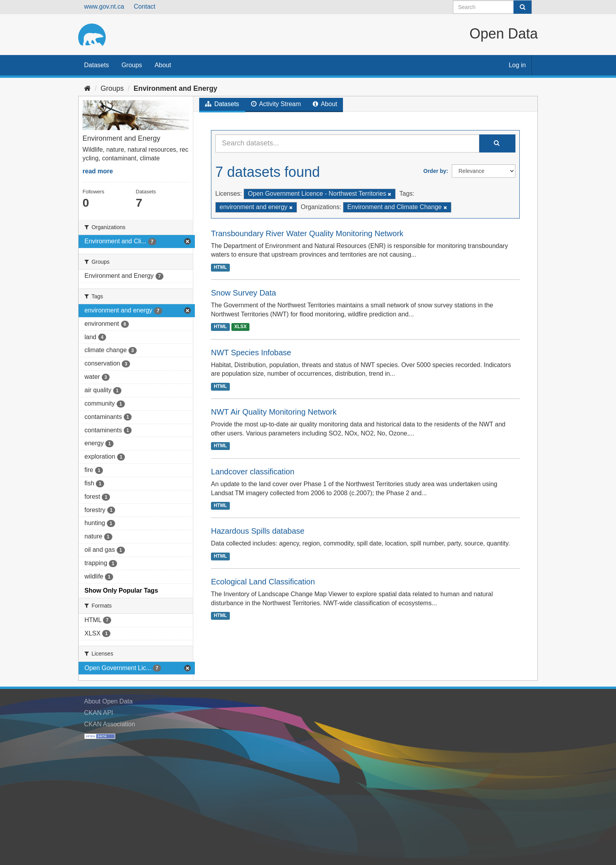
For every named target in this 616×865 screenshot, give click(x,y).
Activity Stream (276, 104)
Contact (144, 6)
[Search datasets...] (347, 143)
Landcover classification (253, 472)
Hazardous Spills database (258, 531)
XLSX (240, 327)
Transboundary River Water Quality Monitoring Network (307, 233)
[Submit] (522, 7)
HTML (220, 267)
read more (98, 171)
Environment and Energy (175, 88)
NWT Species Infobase (251, 353)
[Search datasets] (492, 7)
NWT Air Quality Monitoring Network (274, 412)
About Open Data (108, 701)
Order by (435, 171)
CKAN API (99, 713)
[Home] (87, 88)
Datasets (96, 65)
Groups (132, 65)
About (163, 65)
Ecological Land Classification (263, 582)
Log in (517, 65)
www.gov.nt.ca (104, 6)
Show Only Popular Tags (121, 590)
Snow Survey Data (244, 293)
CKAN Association (110, 724)
